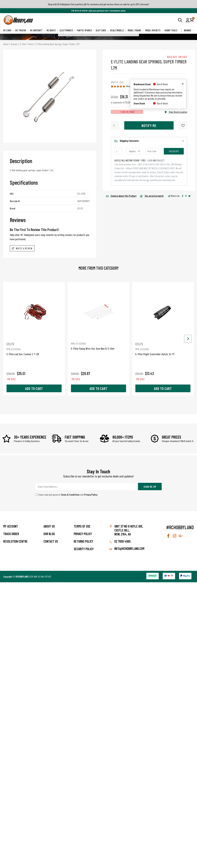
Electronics (68, 30)
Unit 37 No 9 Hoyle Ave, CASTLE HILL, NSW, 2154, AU (129, 530)
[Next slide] (188, 339)
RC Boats (52, 30)
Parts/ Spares (86, 30)
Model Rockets (154, 30)
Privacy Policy (91, 495)
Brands (189, 30)
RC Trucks (22, 30)
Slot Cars (102, 30)
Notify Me (149, 125)
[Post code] (152, 151)
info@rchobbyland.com (127, 549)
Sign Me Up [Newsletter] (150, 487)
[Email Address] (86, 487)
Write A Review (22, 248)
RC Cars (9, 30)
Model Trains (136, 30)
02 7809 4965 (120, 541)
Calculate (174, 151)
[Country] (133, 151)
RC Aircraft (38, 30)
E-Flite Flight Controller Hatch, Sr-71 (163, 349)
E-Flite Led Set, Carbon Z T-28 (34, 349)
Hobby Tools (172, 30)
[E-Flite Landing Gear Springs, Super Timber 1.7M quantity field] (115, 125)
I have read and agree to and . (67, 495)
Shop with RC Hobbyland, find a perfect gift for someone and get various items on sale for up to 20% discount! (98, 4)
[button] (188, 20)
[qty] (118, 151)
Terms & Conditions (70, 495)
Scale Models (118, 30)
